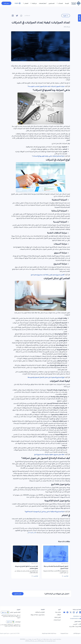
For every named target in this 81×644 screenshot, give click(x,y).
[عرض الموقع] (8, 612)
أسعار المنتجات (43, 3)
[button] (21, 16)
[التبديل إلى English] (18, 3)
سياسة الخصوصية (64, 633)
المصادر (26, 3)
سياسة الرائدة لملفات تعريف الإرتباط (49, 633)
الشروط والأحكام (77, 633)
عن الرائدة (34, 3)
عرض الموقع (4, 612)
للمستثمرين (52, 3)
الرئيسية (67, 3)
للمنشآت (60, 3)
